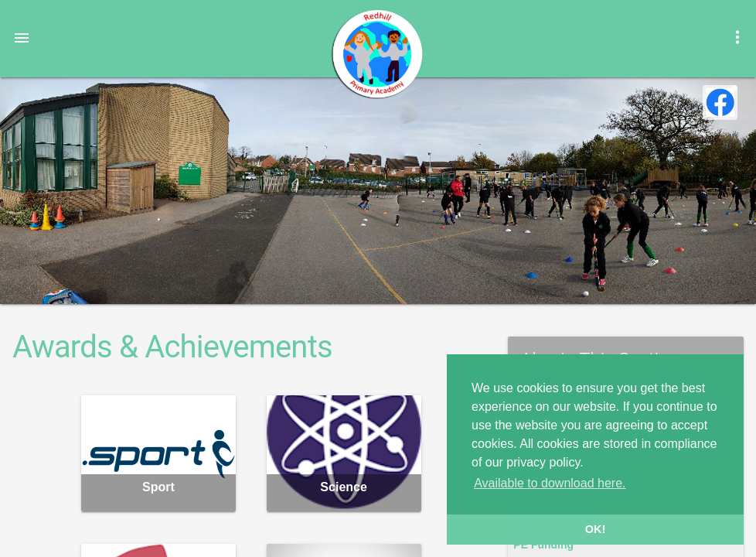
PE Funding (543, 545)
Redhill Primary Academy (376, 54)
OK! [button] (595, 529)
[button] (22, 37)
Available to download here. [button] (550, 483)
